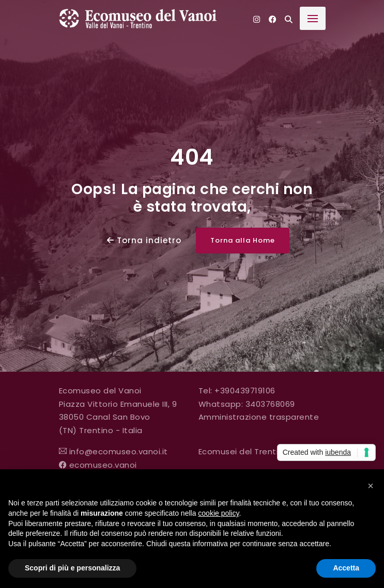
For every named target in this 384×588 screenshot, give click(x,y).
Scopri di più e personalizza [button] (72, 568)
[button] (371, 486)
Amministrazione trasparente (259, 417)
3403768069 (270, 404)
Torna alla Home (243, 240)
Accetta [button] (346, 568)
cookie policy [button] (218, 513)
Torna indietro (144, 240)
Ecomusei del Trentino (244, 451)
